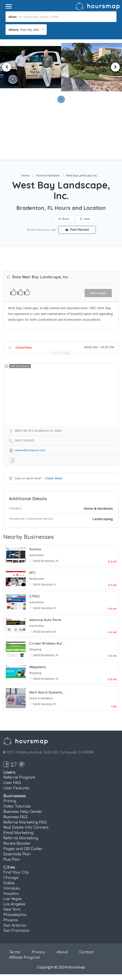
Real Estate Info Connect (26, 828)
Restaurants (37, 579)
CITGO (34, 596)
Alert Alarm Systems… (47, 692)
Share (64, 219)
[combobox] (26, 30)
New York (12, 910)
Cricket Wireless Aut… (47, 644)
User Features (16, 788)
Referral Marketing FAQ (25, 822)
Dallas (9, 883)
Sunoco (35, 549)
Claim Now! (54, 478)
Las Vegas (13, 899)
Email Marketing (18, 833)
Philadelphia (15, 915)
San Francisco (16, 931)
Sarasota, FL (49, 584)
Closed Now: (24, 347)
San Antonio (15, 926)
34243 (37, 584)
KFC (33, 573)
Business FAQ (15, 817)
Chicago (11, 878)
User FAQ (12, 783)
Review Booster (17, 844)
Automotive (37, 555)
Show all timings (62, 353)
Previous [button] (7, 67)
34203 (37, 561)
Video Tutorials (17, 806)
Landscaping (103, 519)
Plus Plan (12, 860)
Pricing (10, 801)
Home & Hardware (48, 175)
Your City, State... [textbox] (31, 30)
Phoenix (11, 920)
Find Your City (16, 872)
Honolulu (12, 888)
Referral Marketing (21, 838)
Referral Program (19, 778)
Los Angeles (14, 904)
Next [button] (115, 67)
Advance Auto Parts (45, 620)
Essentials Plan (17, 854)
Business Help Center (23, 812)
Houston (11, 894)
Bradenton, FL (50, 561)
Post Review (77, 230)
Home (25, 175)
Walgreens (38, 667)
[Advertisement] (61, 128)
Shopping (35, 649)
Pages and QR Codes (23, 849)
